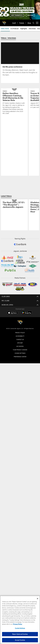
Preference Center (20, 386)
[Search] (33, 23)
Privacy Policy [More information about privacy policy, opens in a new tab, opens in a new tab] (18, 624)
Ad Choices (20, 376)
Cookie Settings (20, 383)
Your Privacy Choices (20, 379)
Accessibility (20, 366)
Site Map (20, 372)
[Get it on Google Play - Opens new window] (27, 343)
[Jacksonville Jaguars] (20, 352)
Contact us (20, 369)
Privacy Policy (20, 362)
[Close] (38, 599)
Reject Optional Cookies (20, 634)
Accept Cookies (20, 640)
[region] (20, 620)
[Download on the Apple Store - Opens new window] (13, 343)
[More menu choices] (37, 23)
